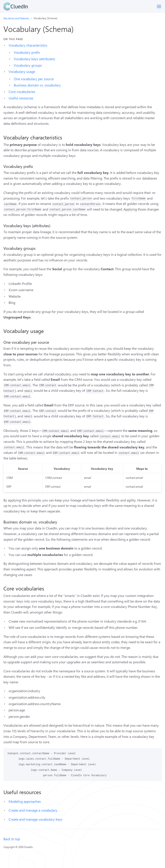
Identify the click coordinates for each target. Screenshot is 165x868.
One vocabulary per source (34, 79)
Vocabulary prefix (27, 52)
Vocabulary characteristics (28, 45)
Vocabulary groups (28, 65)
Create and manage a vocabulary (33, 810)
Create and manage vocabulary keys (35, 819)
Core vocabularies (22, 91)
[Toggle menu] (159, 6)
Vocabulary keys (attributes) (34, 59)
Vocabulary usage (22, 71)
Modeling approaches (25, 801)
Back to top (12, 839)
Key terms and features (16, 18)
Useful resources (21, 98)
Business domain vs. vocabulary (37, 85)
